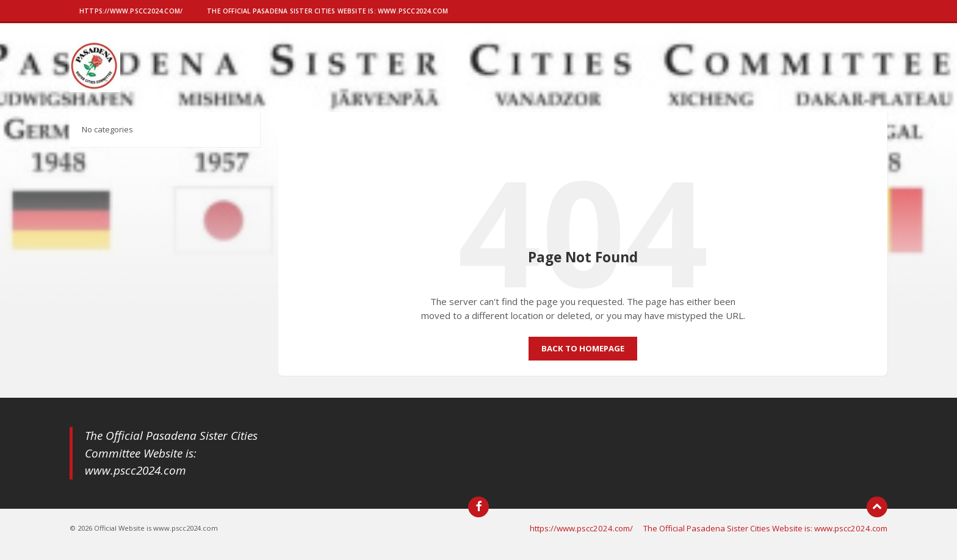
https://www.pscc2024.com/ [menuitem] (581, 528)
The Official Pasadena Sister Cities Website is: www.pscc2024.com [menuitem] (765, 528)
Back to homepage (583, 348)
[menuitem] (131, 12)
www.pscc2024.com (135, 470)
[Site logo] (95, 88)
